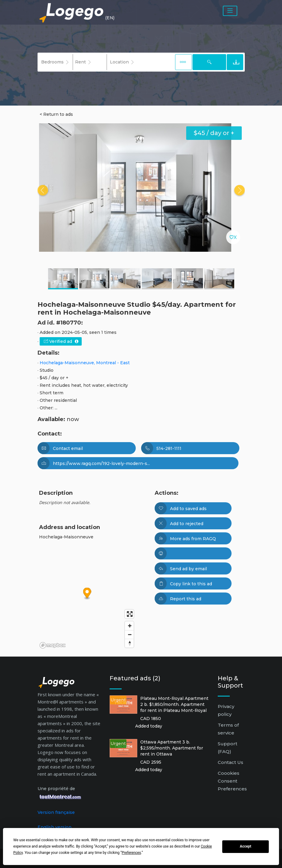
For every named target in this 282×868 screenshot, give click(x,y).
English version (55, 827)
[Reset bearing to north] (129, 643)
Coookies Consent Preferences (232, 781)
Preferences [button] (131, 853)
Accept (246, 846)
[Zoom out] (129, 634)
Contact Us (230, 762)
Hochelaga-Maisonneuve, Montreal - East (85, 363)
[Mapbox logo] (53, 645)
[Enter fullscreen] (129, 614)
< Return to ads (56, 114)
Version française (56, 812)
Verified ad (61, 341)
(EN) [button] (110, 18)
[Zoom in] (129, 626)
